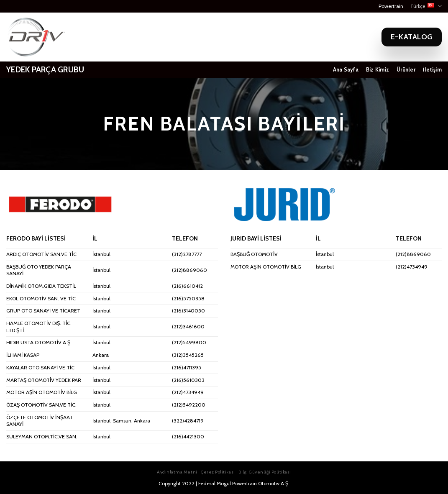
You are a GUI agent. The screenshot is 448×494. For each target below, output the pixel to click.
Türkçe (426, 6)
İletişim (432, 70)
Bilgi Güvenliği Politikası (265, 472)
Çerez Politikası (218, 472)
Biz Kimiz (378, 70)
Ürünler (406, 70)
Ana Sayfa (346, 70)
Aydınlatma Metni (177, 472)
